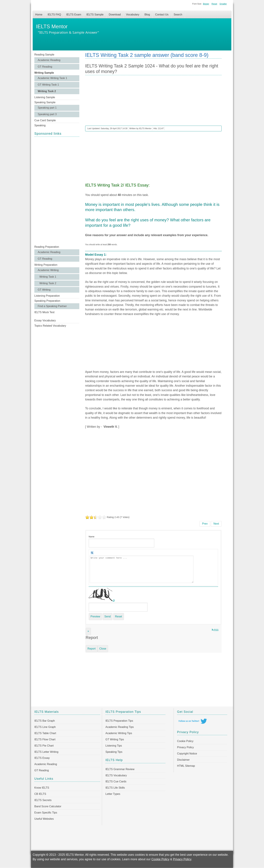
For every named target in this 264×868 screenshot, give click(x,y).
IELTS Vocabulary (116, 775)
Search (178, 15)
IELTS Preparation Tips (119, 721)
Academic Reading (49, 60)
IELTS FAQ (54, 15)
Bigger (206, 4)
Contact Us (162, 15)
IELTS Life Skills (115, 788)
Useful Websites (44, 819)
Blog (147, 15)
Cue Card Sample (45, 120)
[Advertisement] (57, 191)
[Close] (88, 631)
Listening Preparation (47, 296)
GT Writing (44, 290)
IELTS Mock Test (44, 312)
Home (39, 15)
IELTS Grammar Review (120, 769)
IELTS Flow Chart (45, 739)
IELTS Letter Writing (46, 752)
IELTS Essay (42, 758)
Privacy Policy (186, 747)
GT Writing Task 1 (48, 85)
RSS (215, 630)
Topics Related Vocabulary (50, 326)
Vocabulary (133, 15)
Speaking (40, 125)
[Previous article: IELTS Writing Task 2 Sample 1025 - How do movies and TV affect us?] (205, 524)
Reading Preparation (47, 247)
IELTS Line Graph (45, 727)
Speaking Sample (45, 102)
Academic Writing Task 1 (52, 78)
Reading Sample (44, 55)
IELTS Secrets (43, 800)
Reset (214, 4)
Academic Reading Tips (120, 727)
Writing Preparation (46, 265)
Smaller (223, 4)
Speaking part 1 (47, 108)
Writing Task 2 (47, 91)
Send (108, 616)
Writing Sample (44, 73)
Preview (95, 616)
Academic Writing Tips (119, 733)
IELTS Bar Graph (45, 721)
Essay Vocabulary (45, 320)
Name (92, 537)
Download (115, 15)
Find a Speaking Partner (52, 306)
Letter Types (113, 794)
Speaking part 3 (47, 114)
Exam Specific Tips (46, 813)
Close (103, 649)
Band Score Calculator (48, 806)
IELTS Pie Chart (44, 746)
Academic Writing (48, 270)
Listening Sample (45, 97)
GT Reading (45, 67)
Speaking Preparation (47, 301)
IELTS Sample (95, 15)
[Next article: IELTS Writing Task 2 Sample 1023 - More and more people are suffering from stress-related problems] (216, 524)
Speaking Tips (114, 752)
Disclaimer (183, 760)
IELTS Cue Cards (116, 781)
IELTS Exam (74, 15)
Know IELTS (42, 788)
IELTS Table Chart (45, 733)
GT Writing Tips (115, 739)
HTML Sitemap (186, 766)
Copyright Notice (187, 754)
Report (92, 649)
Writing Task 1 (48, 277)
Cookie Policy (185, 741)
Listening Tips (114, 746)
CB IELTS (40, 794)
